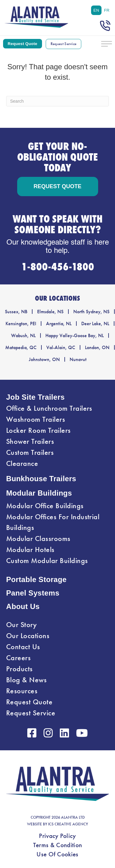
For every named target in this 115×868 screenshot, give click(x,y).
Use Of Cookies (57, 854)
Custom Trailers (30, 452)
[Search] (57, 101)
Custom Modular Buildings (47, 561)
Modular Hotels (30, 550)
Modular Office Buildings (45, 506)
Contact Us (23, 647)
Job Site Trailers (35, 397)
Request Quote (29, 702)
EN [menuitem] (96, 10)
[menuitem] (96, 10)
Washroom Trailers (36, 419)
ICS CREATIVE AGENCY (68, 824)
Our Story (21, 625)
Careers (18, 658)
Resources (22, 691)
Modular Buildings (39, 493)
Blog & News (26, 680)
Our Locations (28, 636)
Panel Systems (33, 593)
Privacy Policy (57, 836)
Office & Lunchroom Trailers (49, 408)
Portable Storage (36, 579)
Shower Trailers (30, 441)
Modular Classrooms (38, 539)
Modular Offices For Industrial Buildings (53, 522)
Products (19, 669)
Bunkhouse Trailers (41, 479)
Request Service (31, 713)
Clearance (22, 463)
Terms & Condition (57, 845)
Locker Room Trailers (38, 430)
